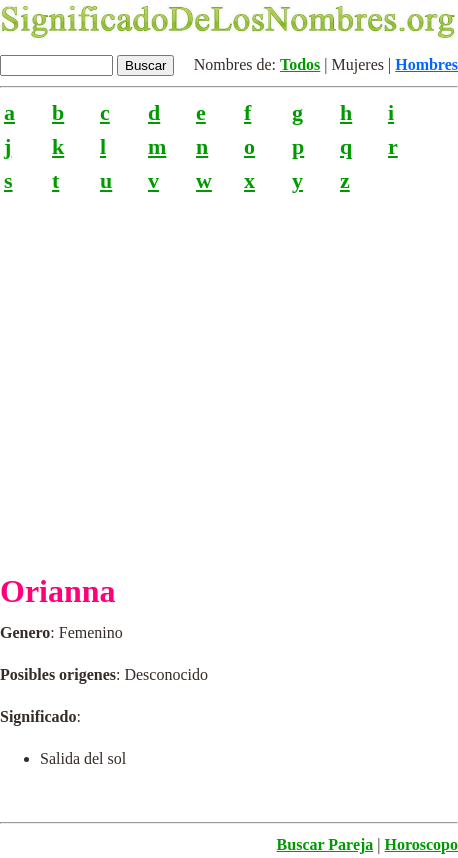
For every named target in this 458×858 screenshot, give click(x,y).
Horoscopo (421, 844)
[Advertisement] (229, 375)
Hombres (426, 64)
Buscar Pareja (325, 844)
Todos (300, 64)
